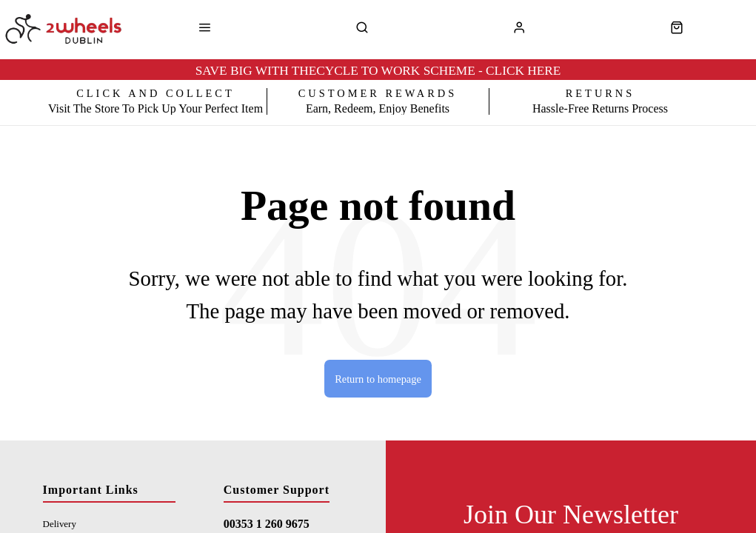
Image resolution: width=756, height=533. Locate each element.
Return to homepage (378, 379)
